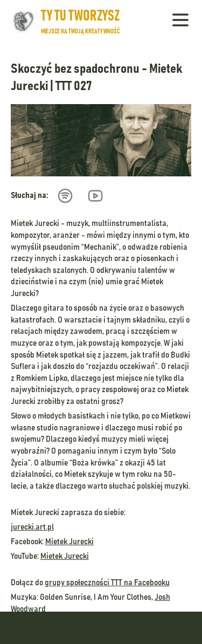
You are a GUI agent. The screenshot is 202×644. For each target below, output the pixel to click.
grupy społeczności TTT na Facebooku (107, 583)
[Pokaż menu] (180, 22)
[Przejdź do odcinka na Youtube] (100, 196)
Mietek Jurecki (69, 542)
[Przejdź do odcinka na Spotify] (69, 196)
